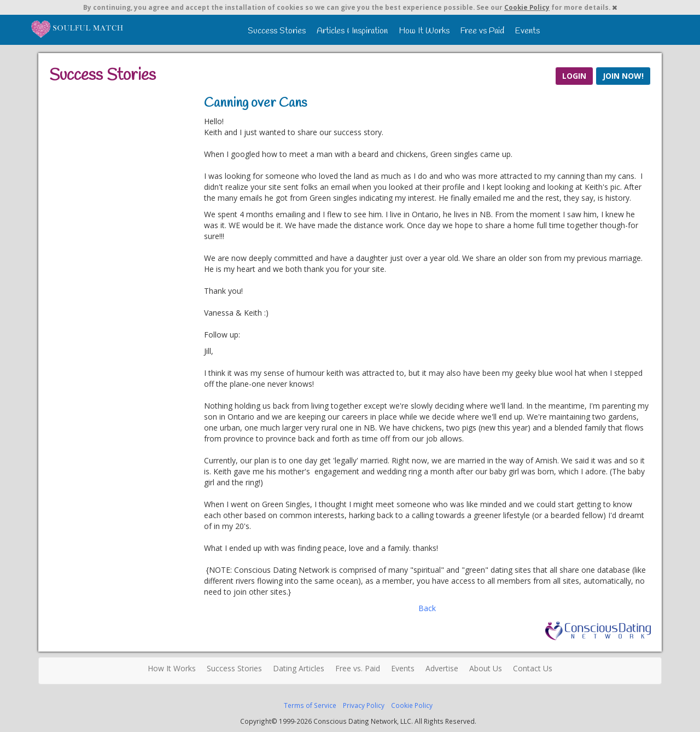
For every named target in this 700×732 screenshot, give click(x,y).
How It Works (424, 31)
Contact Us (533, 668)
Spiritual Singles (78, 28)
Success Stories (277, 31)
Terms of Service (310, 705)
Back (427, 608)
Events (527, 31)
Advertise (442, 668)
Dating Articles (299, 668)
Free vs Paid (482, 31)
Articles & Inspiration (352, 31)
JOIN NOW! (623, 76)
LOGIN (574, 76)
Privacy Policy (364, 705)
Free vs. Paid (358, 668)
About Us (486, 668)
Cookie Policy (527, 7)
